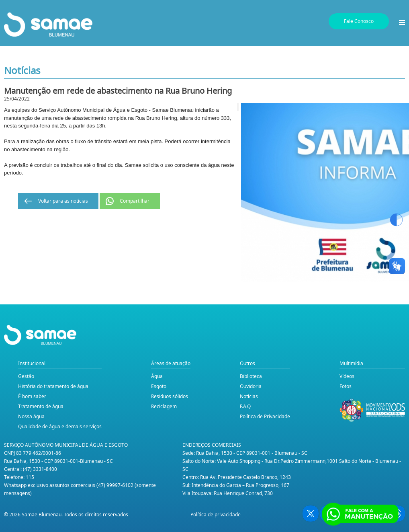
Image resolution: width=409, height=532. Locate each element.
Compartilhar (135, 201)
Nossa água (31, 416)
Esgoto (159, 386)
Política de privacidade (216, 515)
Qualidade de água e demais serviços (60, 426)
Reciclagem (164, 406)
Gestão (26, 376)
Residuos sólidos (170, 396)
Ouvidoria (251, 386)
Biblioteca (251, 376)
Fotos (346, 386)
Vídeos (347, 376)
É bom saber (32, 396)
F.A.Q (245, 406)
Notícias (249, 396)
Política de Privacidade (265, 416)
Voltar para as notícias (63, 201)
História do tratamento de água (53, 386)
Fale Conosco (359, 21)
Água (157, 376)
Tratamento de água (41, 406)
